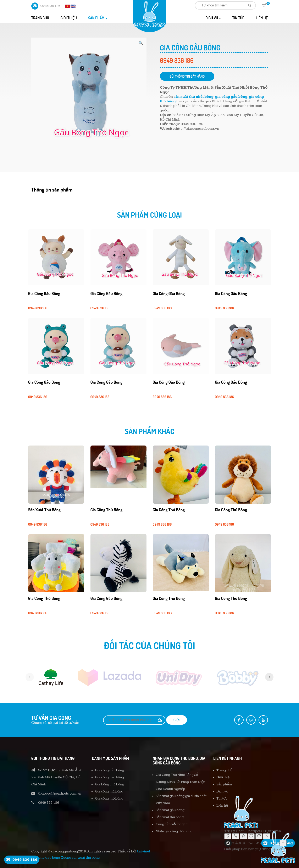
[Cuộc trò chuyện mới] (259, 836)
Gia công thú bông (109, 509)
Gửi (177, 720)
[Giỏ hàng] (236, 836)
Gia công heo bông (110, 777)
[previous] (25, 677)
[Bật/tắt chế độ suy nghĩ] (228, 836)
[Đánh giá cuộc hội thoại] (243, 836)
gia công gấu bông (235, 97)
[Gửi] (283, 843)
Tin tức (238, 18)
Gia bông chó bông (111, 784)
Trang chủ (40, 18)
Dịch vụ (213, 18)
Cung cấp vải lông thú (174, 824)
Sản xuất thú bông (47, 509)
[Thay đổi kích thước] (251, 836)
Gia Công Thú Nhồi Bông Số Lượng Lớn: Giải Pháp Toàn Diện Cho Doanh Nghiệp (179, 782)
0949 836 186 (50, 6)
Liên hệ (262, 18)
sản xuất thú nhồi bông (195, 97)
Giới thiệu (69, 18)
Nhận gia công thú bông (176, 831)
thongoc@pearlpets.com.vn (61, 793)
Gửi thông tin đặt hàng (191, 77)
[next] (274, 677)
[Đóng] (267, 836)
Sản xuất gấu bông (171, 810)
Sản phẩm (98, 18)
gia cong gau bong (46, 858)
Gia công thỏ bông (110, 798)
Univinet (144, 851)
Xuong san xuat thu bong (80, 858)
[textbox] (256, 843)
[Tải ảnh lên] (228, 843)
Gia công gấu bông (47, 293)
